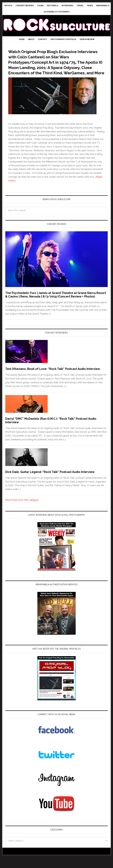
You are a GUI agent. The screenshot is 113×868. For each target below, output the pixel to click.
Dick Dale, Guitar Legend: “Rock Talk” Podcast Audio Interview (50, 483)
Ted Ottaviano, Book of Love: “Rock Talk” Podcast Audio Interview (53, 379)
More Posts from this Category (22, 511)
